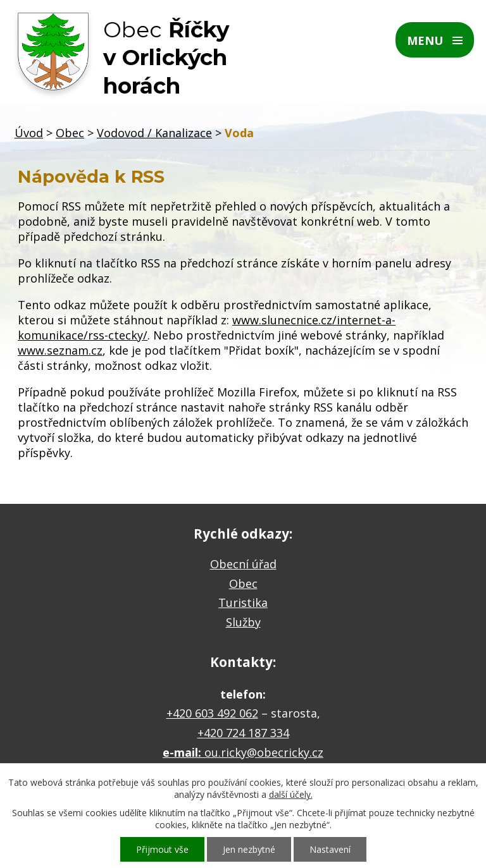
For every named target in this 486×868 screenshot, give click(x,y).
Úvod (29, 133)
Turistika (243, 602)
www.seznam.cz (60, 350)
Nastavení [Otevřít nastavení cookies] (330, 849)
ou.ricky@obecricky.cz (264, 752)
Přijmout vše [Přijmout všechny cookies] (162, 849)
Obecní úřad (243, 564)
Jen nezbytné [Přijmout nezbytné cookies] (249, 849)
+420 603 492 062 (212, 713)
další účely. (291, 794)
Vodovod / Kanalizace (154, 133)
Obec (70, 133)
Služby (243, 622)
